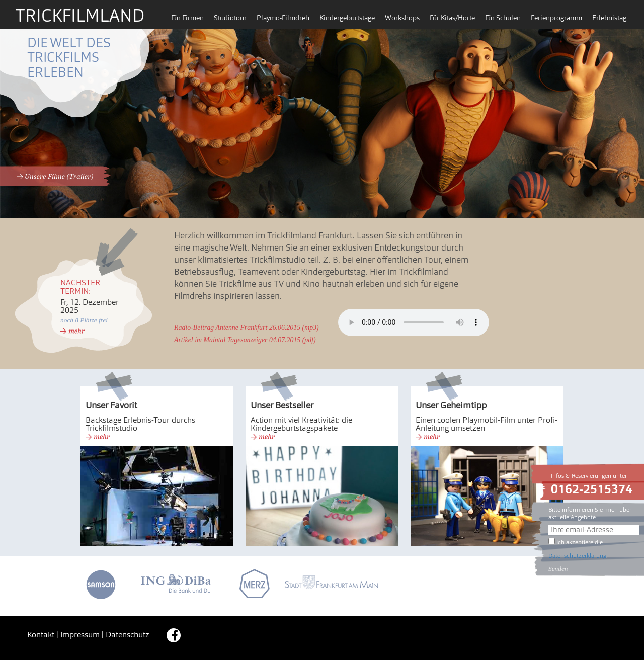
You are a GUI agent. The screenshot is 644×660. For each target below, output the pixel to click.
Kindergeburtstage (347, 18)
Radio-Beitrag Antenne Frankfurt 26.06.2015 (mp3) (247, 328)
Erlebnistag (609, 18)
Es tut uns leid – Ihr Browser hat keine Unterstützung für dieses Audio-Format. (414, 322)
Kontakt (41, 635)
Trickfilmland (80, 17)
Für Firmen (187, 18)
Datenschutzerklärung (577, 556)
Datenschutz (128, 635)
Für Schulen (503, 18)
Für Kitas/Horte (452, 18)
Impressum (80, 635)
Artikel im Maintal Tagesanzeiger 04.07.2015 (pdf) (245, 340)
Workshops (402, 18)
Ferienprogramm (556, 18)
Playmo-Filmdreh (283, 18)
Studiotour (230, 18)
